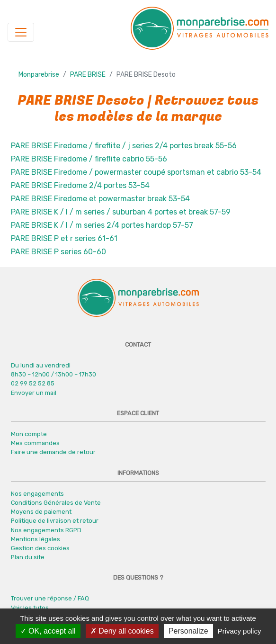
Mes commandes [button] (35, 443)
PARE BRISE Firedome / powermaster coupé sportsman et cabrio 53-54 (136, 172)
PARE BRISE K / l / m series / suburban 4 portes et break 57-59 (121, 212)
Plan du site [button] (28, 557)
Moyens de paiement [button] (41, 512)
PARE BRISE (88, 75)
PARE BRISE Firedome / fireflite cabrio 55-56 (89, 159)
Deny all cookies (122, 631)
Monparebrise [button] (39, 75)
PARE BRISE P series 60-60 (58, 252)
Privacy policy (240, 631)
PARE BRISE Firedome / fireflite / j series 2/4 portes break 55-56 (124, 146)
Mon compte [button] (29, 434)
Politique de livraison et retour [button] (55, 521)
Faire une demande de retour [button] (53, 452)
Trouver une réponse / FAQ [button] (50, 598)
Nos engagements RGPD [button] (46, 530)
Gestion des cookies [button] (40, 548)
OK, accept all (48, 631)
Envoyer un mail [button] (34, 393)
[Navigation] (21, 32)
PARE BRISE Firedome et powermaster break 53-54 (100, 199)
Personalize (188, 631)
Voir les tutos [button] (30, 608)
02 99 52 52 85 (33, 383)
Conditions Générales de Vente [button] (56, 503)
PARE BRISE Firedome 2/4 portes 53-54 (80, 185)
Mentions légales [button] (36, 539)
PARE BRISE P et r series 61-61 (64, 238)
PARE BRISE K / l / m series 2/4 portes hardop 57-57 (102, 225)
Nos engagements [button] (37, 494)
